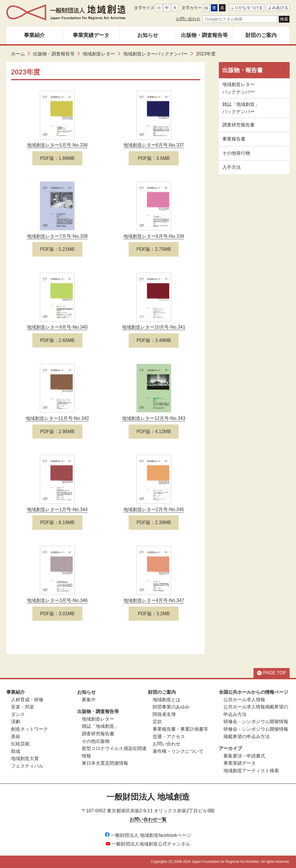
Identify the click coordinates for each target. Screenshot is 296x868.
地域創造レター (99, 54)
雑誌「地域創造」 (100, 726)
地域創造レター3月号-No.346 (57, 600)
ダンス (18, 714)
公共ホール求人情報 (244, 700)
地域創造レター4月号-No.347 (154, 600)
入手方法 (232, 167)
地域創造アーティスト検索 (251, 771)
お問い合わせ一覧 (148, 819)
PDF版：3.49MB (154, 340)
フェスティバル (27, 766)
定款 (157, 722)
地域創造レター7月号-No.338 (57, 236)
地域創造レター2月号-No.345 (154, 509)
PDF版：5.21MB (57, 249)
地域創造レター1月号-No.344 (57, 509)
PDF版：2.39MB (154, 522)
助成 (16, 751)
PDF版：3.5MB (154, 158)
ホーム (18, 54)
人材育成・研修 (27, 700)
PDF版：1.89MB (57, 158)
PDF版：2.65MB (57, 340)
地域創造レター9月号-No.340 (57, 327)
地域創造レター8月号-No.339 (154, 236)
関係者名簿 (164, 714)
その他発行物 (236, 153)
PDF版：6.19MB (57, 522)
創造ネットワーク (29, 729)
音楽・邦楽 (23, 707)
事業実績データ (91, 35)
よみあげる (278, 8)
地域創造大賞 (25, 758)
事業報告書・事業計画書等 (180, 729)
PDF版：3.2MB (154, 614)
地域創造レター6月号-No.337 (154, 145)
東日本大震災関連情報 (105, 763)
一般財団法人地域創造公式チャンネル (148, 844)
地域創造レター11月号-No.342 (57, 418)
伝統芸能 (20, 744)
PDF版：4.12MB (154, 432)
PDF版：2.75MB (154, 249)
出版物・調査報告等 (204, 35)
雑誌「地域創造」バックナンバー (241, 108)
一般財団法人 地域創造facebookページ (148, 835)
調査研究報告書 (238, 125)
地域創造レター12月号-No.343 (154, 418)
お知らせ (148, 35)
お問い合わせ (188, 19)
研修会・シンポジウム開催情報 (256, 722)
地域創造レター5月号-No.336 (57, 145)
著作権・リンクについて (178, 751)
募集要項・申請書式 (244, 756)
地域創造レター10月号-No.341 (154, 327)
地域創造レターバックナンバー (156, 54)
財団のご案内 (261, 35)
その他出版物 (96, 741)
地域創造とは (166, 700)
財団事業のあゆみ (171, 707)
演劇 (16, 722)
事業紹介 (34, 35)
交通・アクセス (169, 737)
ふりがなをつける (247, 8)
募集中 (89, 700)
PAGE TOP (272, 673)
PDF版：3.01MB (57, 614)
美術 (16, 737)
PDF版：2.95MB (57, 432)
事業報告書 (234, 139)
